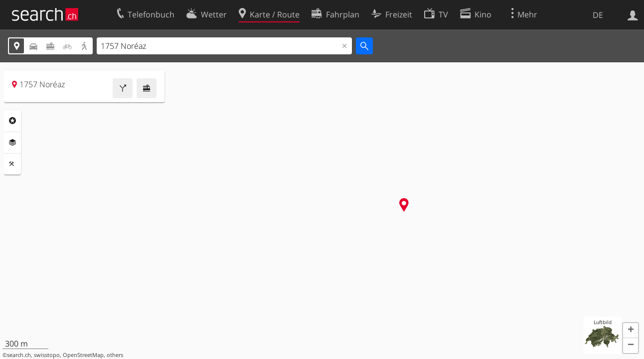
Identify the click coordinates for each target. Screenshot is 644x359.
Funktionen (12, 164)
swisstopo (47, 355)
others (115, 355)
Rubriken (12, 121)
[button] (631, 331)
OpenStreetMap (83, 355)
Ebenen (12, 143)
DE (598, 15)
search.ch (19, 355)
